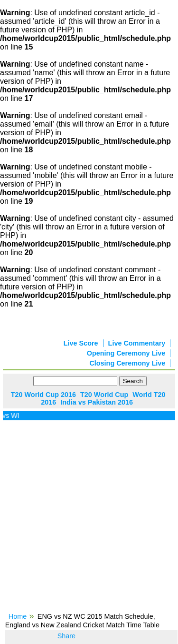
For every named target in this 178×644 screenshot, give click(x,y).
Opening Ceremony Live (126, 353)
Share (66, 636)
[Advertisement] (89, 520)
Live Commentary (137, 343)
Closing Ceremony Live (127, 363)
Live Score (81, 343)
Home (18, 616)
